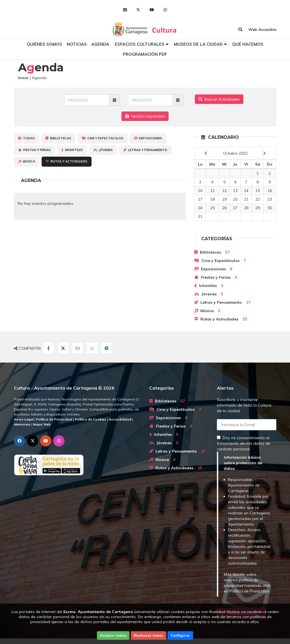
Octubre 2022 (235, 153)
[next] (264, 153)
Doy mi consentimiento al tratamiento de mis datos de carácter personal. (244, 443)
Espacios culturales (140, 44)
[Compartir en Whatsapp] (92, 348)
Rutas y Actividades (67, 161)
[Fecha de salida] (151, 100)
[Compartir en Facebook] (49, 348)
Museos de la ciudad (198, 44)
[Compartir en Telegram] (107, 348)
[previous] (206, 153)
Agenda (100, 44)
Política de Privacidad (249, 591)
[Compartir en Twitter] (63, 348)
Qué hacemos (248, 44)
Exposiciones (148, 138)
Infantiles (72, 150)
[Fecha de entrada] (87, 100)
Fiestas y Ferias (34, 150)
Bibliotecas (58, 138)
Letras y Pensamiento (145, 150)
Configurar (180, 635)
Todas (27, 138)
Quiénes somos (45, 44)
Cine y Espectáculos (103, 138)
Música (27, 161)
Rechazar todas (148, 635)
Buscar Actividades (219, 99)
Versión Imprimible (145, 116)
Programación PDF (145, 54)
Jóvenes (103, 150)
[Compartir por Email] (78, 348)
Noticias (77, 44)
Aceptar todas (113, 635)
